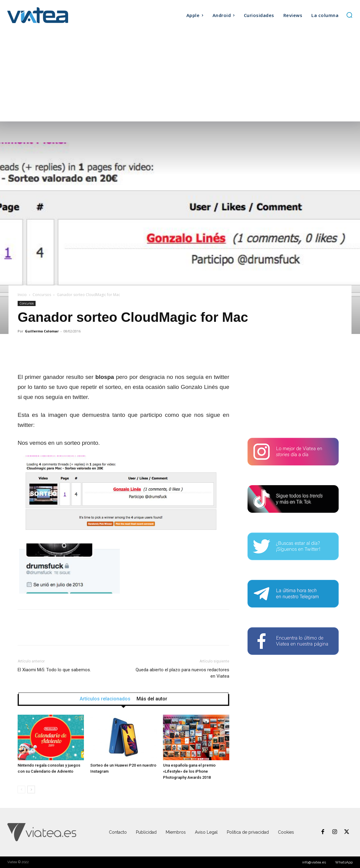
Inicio (22, 295)
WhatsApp (344, 862)
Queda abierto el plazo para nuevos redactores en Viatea (182, 673)
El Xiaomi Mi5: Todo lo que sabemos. (54, 670)
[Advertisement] (180, 76)
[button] (349, 15)
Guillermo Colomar (42, 331)
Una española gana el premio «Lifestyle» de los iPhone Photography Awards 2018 (189, 771)
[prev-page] (21, 790)
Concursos (42, 295)
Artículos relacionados (105, 699)
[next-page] (31, 790)
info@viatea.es (314, 862)
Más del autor (152, 699)
